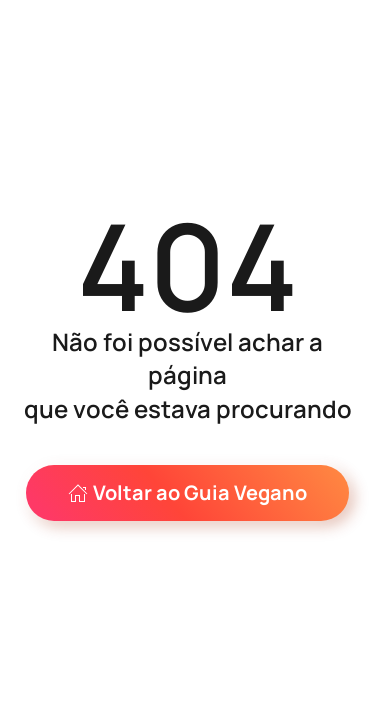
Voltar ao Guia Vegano (187, 492)
